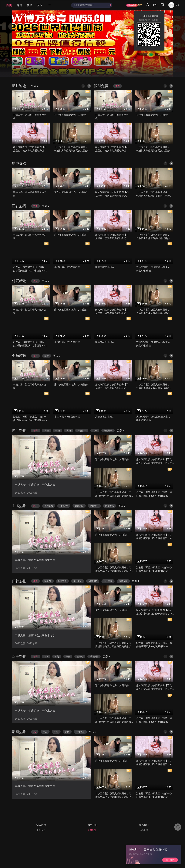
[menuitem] (51, 5)
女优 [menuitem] (40, 5)
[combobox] (92, 5)
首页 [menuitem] (9, 5)
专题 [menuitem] (19, 5)
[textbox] (90, 5)
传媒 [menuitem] (30, 5)
